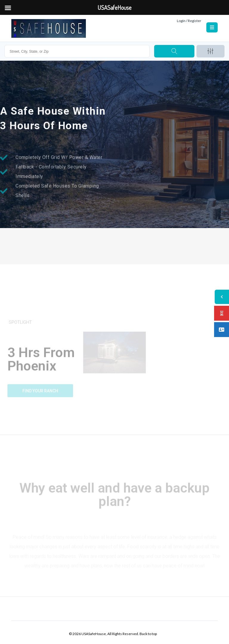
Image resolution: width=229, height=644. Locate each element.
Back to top (148, 634)
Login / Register (189, 21)
